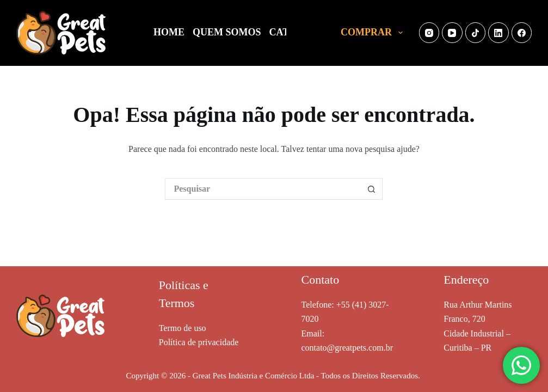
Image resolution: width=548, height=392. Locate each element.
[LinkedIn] (498, 33)
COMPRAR (374, 33)
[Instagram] (429, 33)
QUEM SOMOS (227, 32)
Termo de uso (183, 328)
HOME (169, 32)
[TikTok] (476, 33)
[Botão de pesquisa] (372, 189)
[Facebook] (522, 33)
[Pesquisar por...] (263, 189)
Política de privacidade (199, 342)
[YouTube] (452, 33)
